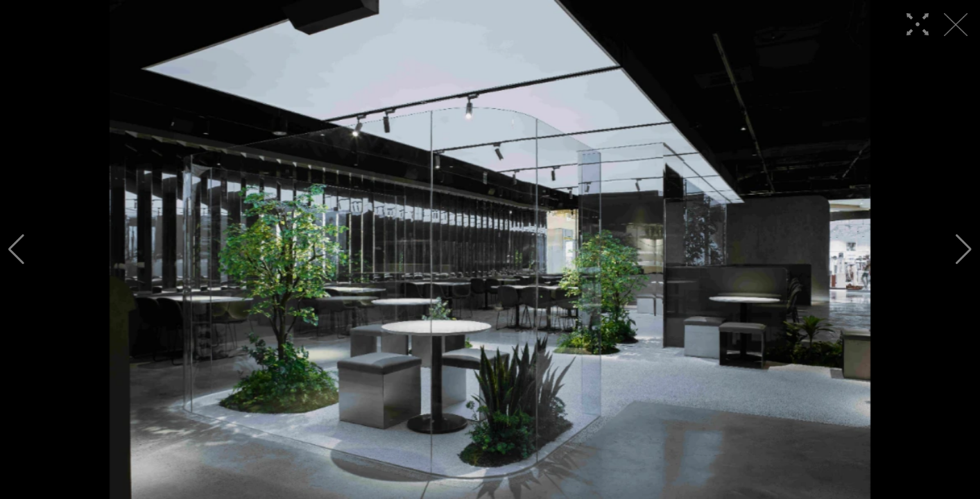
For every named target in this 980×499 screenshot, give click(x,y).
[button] (16, 249)
